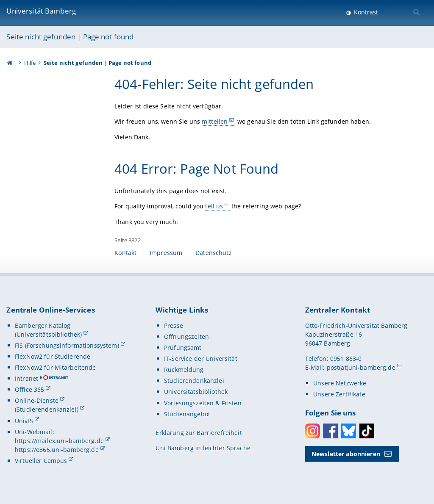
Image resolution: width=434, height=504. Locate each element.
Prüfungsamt (183, 348)
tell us (214, 206)
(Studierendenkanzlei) (47, 409)
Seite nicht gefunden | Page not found (70, 37)
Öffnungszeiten (186, 336)
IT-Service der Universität (201, 359)
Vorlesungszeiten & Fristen (203, 403)
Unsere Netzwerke (340, 383)
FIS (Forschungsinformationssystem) (67, 345)
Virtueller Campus (41, 461)
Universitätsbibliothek (196, 392)
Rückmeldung (184, 370)
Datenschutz (214, 253)
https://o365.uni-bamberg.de (57, 450)
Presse (174, 325)
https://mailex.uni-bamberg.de (59, 441)
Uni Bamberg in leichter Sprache (203, 448)
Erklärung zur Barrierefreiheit (199, 433)
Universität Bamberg (41, 11)
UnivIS (24, 421)
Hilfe (30, 63)
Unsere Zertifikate (339, 394)
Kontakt (125, 253)
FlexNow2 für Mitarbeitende (56, 367)
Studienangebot (187, 414)
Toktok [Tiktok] (367, 431)
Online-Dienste (37, 400)
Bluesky (349, 431)
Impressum (166, 253)
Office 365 (29, 389)
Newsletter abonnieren (346, 454)
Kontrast (365, 12)
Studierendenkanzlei (194, 381)
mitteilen (215, 121)
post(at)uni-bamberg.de (361, 367)
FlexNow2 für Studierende (53, 356)
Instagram (313, 431)
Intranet (26, 378)
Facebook (330, 431)
